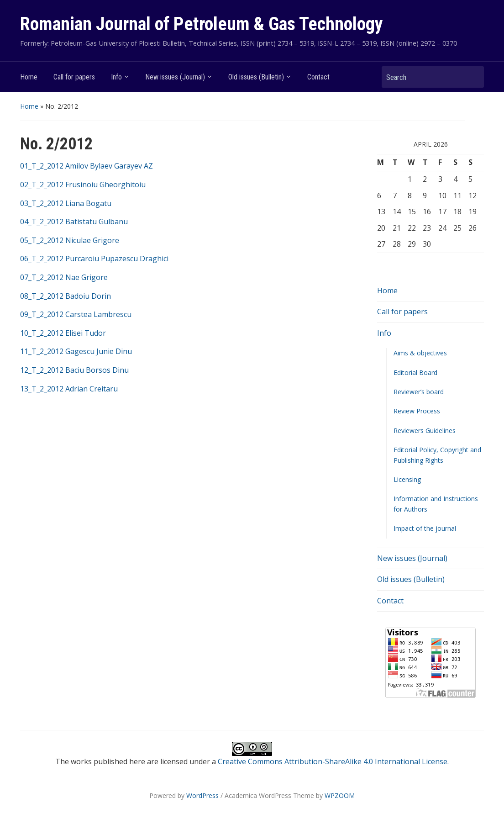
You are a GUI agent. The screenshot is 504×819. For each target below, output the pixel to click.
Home (29, 77)
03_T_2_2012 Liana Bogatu (66, 203)
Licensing (407, 479)
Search (472, 77)
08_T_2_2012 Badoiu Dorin (66, 296)
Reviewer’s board (419, 392)
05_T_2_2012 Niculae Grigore (70, 240)
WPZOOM (340, 795)
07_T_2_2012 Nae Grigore (64, 277)
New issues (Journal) (175, 77)
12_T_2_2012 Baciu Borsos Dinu (74, 370)
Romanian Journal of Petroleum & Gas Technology (202, 24)
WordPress (202, 795)
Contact (318, 77)
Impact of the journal (425, 528)
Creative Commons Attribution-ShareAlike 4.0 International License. (333, 761)
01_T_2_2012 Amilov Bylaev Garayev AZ (87, 166)
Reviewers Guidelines (425, 431)
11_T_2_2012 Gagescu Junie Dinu (76, 351)
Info (116, 77)
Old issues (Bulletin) (256, 77)
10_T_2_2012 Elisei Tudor (63, 333)
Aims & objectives (420, 353)
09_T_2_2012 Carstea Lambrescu (76, 314)
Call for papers (74, 77)
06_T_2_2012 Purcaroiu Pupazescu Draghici (94, 259)
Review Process (417, 411)
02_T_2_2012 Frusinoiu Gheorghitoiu (83, 185)
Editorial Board (415, 373)
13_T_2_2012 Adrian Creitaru (69, 389)
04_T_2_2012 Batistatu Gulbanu (74, 222)
